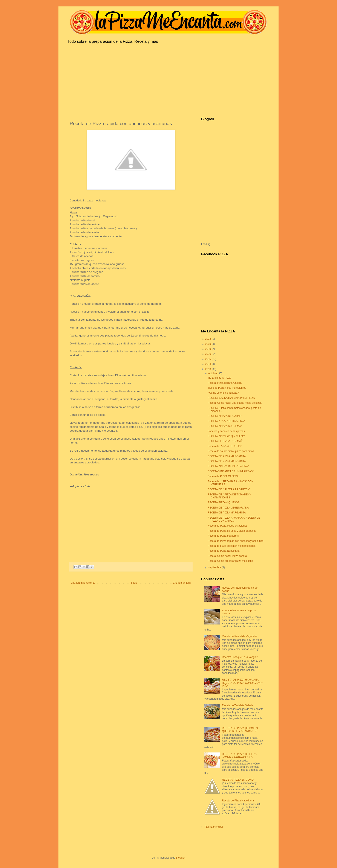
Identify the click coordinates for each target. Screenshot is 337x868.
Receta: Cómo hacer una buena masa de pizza (235, 403)
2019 (208, 349)
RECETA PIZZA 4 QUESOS (224, 503)
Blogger (180, 858)
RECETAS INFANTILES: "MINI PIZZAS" (231, 471)
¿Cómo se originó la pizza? (223, 393)
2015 (208, 359)
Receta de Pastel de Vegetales (240, 636)
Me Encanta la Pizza (219, 378)
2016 (208, 354)
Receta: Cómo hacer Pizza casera (227, 556)
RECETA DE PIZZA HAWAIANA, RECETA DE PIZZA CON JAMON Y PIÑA (242, 683)
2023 (208, 339)
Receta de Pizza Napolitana (224, 551)
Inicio (134, 583)
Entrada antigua (182, 583)
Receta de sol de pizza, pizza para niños (231, 451)
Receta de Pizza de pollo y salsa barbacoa (232, 531)
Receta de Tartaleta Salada (238, 705)
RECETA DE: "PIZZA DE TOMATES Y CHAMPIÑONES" (229, 496)
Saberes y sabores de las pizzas (226, 431)
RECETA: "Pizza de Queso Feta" (226, 436)
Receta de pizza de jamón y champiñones (232, 546)
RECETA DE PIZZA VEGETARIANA (228, 508)
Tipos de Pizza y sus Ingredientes (227, 388)
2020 (208, 344)
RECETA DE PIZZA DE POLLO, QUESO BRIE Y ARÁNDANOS (240, 730)
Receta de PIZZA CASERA (223, 476)
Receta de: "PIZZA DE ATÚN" (225, 446)
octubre (213, 373)
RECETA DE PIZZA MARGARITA (227, 456)
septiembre (215, 567)
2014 (208, 364)
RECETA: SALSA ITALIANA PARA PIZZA (231, 398)
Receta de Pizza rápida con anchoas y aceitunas (236, 541)
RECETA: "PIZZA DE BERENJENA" (228, 466)
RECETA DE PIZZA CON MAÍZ (225, 441)
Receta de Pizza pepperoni (223, 536)
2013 (208, 369)
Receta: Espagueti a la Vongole (240, 657)
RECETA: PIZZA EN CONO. (238, 780)
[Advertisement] (168, 80)
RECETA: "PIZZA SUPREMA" (225, 426)
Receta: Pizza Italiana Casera (225, 383)
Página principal (214, 827)
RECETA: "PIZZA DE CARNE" (225, 416)
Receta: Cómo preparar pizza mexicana (230, 561)
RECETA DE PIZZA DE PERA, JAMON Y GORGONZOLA (240, 755)
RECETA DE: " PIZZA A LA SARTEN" (229, 489)
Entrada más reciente (83, 583)
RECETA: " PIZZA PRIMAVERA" (226, 421)
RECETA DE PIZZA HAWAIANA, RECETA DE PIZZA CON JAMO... (234, 519)
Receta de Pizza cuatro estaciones (227, 526)
